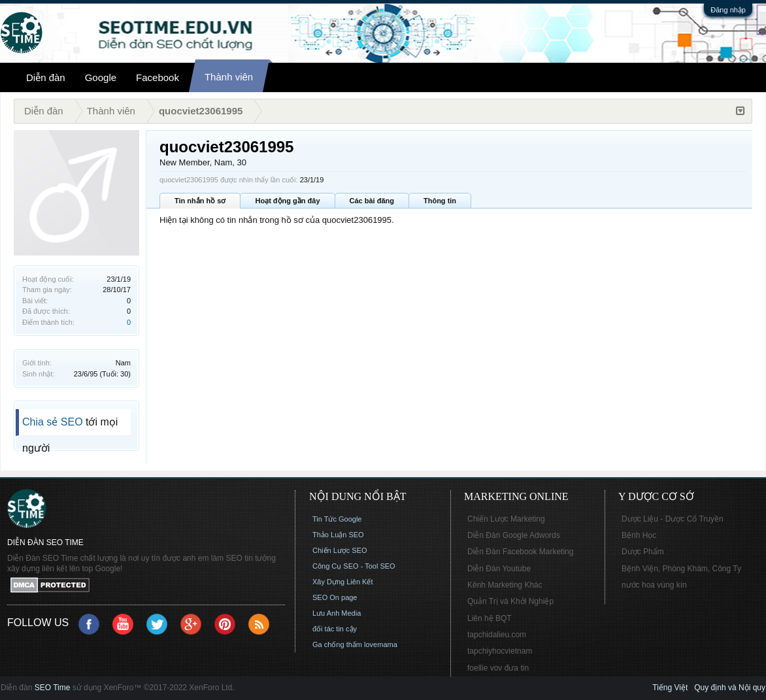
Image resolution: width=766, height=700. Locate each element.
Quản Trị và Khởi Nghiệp (510, 601)
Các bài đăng (372, 201)
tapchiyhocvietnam (500, 651)
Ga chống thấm (337, 644)
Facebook (158, 77)
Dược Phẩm (643, 552)
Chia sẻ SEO (53, 422)
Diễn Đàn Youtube (499, 569)
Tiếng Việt (670, 688)
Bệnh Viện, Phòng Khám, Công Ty (681, 569)
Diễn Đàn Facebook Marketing (520, 552)
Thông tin (440, 201)
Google (101, 77)
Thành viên (229, 77)
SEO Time (53, 688)
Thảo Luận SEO (338, 535)
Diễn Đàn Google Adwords (514, 535)
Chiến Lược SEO (340, 550)
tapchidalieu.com (497, 635)
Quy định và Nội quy (730, 688)
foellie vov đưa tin (498, 668)
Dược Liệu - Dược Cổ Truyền (673, 519)
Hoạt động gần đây (287, 201)
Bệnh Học (639, 535)
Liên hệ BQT (490, 618)
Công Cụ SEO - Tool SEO (354, 566)
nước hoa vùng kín (654, 585)
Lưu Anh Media (337, 613)
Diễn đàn (46, 77)
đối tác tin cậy (335, 629)
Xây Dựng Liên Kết (343, 582)
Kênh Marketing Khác (505, 585)
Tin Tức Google (337, 519)
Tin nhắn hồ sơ (200, 201)
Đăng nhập (728, 10)
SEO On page (335, 597)
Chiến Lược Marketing (506, 519)
